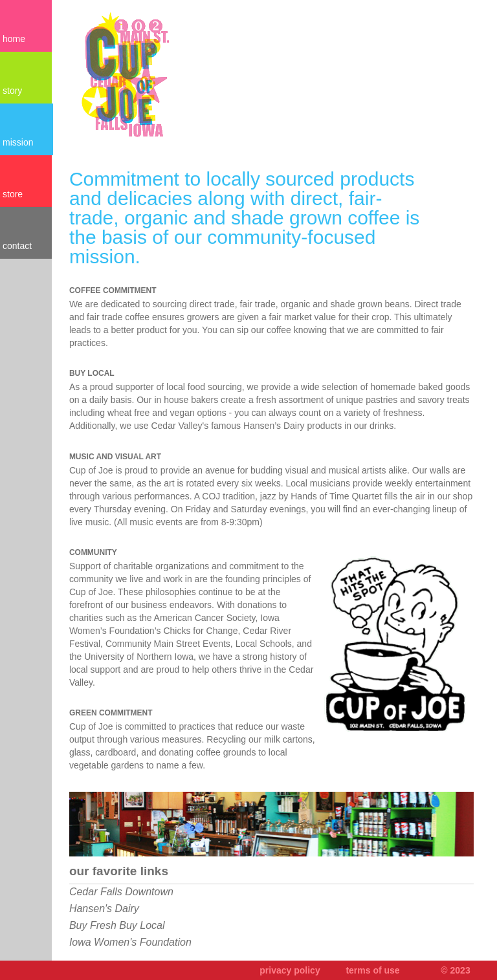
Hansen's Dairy (104, 909)
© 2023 (455, 970)
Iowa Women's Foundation (130, 942)
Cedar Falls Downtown (121, 892)
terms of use (372, 970)
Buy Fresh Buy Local (117, 925)
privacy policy (290, 970)
